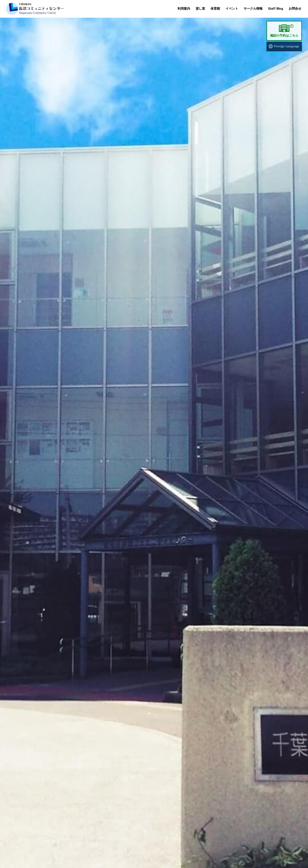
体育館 (215, 9)
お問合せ (295, 9)
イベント (232, 9)
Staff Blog (275, 9)
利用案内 (184, 9)
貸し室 (200, 9)
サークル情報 (253, 9)
